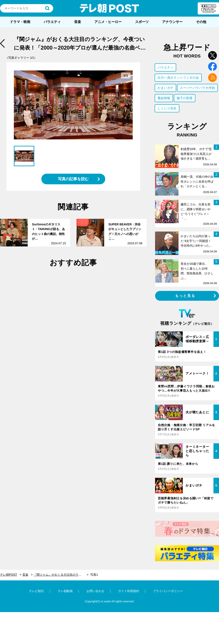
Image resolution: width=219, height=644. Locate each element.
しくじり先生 (167, 108)
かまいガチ (165, 88)
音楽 (78, 22)
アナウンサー (172, 22)
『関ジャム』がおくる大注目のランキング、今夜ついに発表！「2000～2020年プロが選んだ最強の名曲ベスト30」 (61, 575)
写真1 (94, 575)
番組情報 (164, 98)
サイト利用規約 (129, 591)
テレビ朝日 (36, 591)
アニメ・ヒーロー (108, 22)
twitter (213, 55)
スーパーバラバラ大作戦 (197, 88)
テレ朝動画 (65, 591)
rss (213, 78)
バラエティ (52, 22)
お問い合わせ (95, 591)
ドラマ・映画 (20, 22)
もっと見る (185, 296)
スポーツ (142, 22)
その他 (201, 22)
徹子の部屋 (185, 98)
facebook (213, 67)
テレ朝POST (109, 8)
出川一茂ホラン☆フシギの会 (178, 78)
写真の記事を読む (73, 179)
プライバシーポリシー (168, 591)
